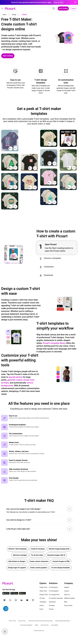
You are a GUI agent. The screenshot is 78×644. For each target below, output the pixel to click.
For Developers (54, 591)
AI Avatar (52, 605)
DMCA (37, 625)
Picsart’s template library (54, 343)
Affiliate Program (70, 598)
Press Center (68, 605)
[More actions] (15, 148)
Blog (66, 602)
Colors (42, 605)
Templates (43, 602)
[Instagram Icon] (16, 600)
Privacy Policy (22, 621)
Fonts (41, 609)
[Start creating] (8, 56)
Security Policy (45, 625)
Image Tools (44, 587)
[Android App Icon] (14, 594)
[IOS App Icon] (6, 594)
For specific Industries (56, 598)
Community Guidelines (26, 625)
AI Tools (42, 598)
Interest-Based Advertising (62, 621)
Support (67, 587)
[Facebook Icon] (4, 600)
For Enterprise (53, 587)
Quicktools (52, 602)
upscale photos (15, 377)
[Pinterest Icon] (33, 600)
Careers (67, 591)
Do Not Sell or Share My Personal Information (40, 621)
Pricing (51, 609)
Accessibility (54, 625)
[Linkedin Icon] (22, 600)
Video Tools (43, 591)
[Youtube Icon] (27, 600)
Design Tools (44, 595)
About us (67, 595)
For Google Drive (54, 595)
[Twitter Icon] (10, 600)
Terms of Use (12, 621)
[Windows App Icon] (22, 594)
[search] (54, 8)
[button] (57, 248)
